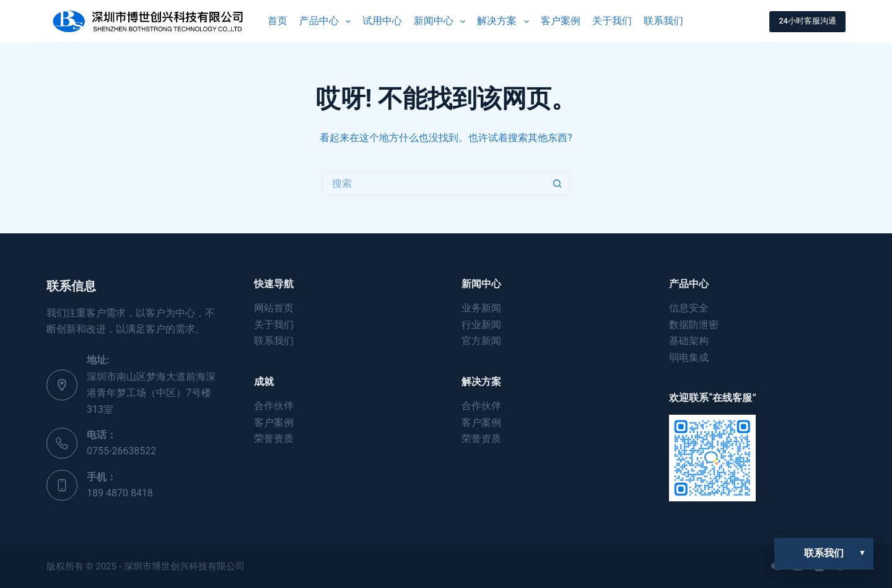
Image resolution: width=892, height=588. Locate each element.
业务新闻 (481, 308)
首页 (278, 21)
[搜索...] (434, 183)
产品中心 (327, 22)
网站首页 (274, 308)
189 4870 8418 (120, 493)
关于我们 (612, 21)
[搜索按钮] (557, 183)
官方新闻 (481, 341)
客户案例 (561, 21)
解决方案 (505, 22)
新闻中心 (442, 22)
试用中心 (382, 21)
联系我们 (663, 21)
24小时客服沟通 (807, 21)
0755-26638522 (121, 451)
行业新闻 (481, 325)
